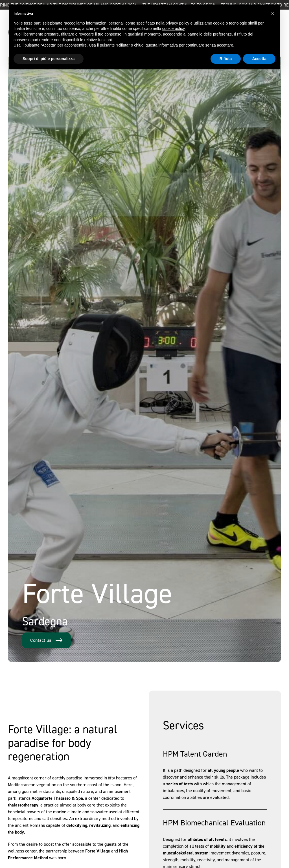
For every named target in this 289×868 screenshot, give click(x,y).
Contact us (46, 640)
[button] (273, 14)
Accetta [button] (259, 59)
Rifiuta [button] (226, 59)
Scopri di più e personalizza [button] (49, 59)
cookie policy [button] (173, 28)
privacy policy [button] (178, 23)
